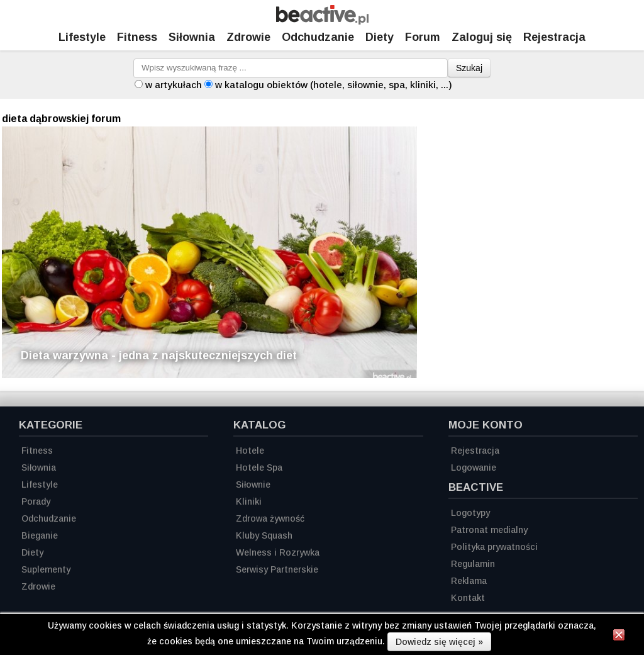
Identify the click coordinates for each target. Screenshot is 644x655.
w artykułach (174, 85)
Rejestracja (475, 451)
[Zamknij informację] (619, 637)
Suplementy (46, 569)
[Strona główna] (322, 21)
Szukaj (469, 68)
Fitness (137, 37)
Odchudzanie (318, 37)
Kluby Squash (264, 535)
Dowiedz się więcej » (439, 642)
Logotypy (470, 513)
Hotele (250, 451)
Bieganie (40, 535)
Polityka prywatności (494, 547)
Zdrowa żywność (270, 518)
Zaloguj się (482, 37)
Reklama (469, 581)
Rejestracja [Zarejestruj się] (554, 37)
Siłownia (192, 37)
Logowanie (474, 467)
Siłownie (253, 484)
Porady (36, 501)
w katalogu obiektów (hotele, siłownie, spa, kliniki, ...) (334, 85)
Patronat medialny (489, 530)
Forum (423, 37)
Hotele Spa (259, 467)
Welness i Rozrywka (278, 552)
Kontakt (468, 598)
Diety (380, 37)
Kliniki (249, 501)
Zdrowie (248, 37)
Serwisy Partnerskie (277, 569)
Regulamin (473, 564)
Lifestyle (82, 37)
